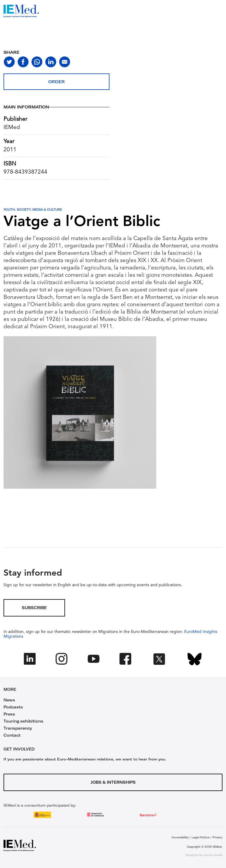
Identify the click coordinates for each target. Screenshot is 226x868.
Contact (12, 735)
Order (56, 82)
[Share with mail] (65, 62)
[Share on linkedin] (51, 62)
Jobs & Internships (113, 782)
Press (9, 714)
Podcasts (13, 707)
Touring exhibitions (23, 721)
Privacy (217, 837)
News (9, 700)
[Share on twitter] (9, 62)
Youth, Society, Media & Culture (33, 210)
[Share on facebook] (23, 62)
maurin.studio (213, 855)
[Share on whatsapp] (37, 62)
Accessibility (180, 837)
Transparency (18, 728)
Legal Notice (201, 837)
